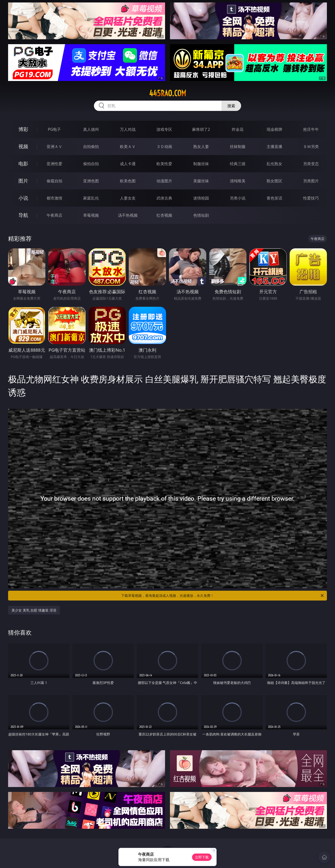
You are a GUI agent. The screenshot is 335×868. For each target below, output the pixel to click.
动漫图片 (164, 181)
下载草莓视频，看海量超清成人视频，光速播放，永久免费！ (223, 596)
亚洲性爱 (54, 164)
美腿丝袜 (201, 181)
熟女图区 (274, 181)
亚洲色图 (91, 181)
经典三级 (238, 164)
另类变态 (311, 164)
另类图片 (311, 181)
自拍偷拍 (91, 147)
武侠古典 (164, 198)
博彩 (23, 129)
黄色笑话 (274, 198)
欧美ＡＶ (128, 147)
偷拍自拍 (91, 164)
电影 (23, 164)
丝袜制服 (238, 147)
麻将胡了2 (201, 129)
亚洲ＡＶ (54, 147)
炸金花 (238, 129)
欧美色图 (128, 181)
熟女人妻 (201, 147)
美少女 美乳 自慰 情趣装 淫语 (34, 610)
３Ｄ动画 (164, 147)
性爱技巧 (311, 198)
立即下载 (202, 857)
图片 (23, 181)
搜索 (231, 106)
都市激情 (54, 198)
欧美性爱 (164, 164)
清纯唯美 (238, 181)
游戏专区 (164, 129)
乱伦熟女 (274, 164)
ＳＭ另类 (311, 147)
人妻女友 (128, 198)
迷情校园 (201, 198)
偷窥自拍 (54, 181)
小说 (23, 198)
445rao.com (168, 93)
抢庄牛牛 (311, 129)
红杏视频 (164, 215)
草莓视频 (91, 215)
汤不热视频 (128, 215)
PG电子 (54, 129)
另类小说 (238, 198)
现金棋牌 (274, 129)
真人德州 (91, 129)
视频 (23, 146)
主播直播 (274, 147)
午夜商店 (54, 215)
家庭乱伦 (91, 198)
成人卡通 (128, 164)
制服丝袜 (201, 164)
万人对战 (128, 129)
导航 (23, 215)
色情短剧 (201, 215)
